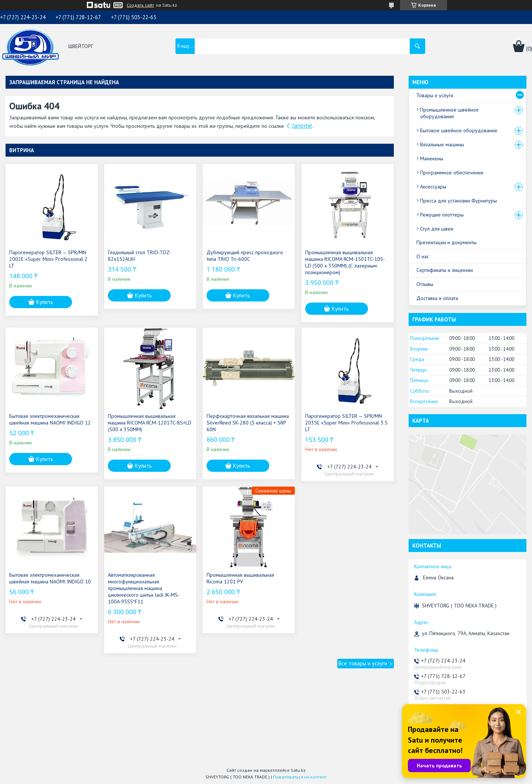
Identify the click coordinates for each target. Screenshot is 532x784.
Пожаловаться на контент (300, 777)
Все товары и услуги (363, 663)
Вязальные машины (442, 144)
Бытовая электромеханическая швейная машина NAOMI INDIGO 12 (50, 419)
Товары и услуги (435, 95)
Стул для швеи (437, 229)
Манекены (432, 158)
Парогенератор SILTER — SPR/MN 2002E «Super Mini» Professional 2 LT (48, 259)
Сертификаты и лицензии (445, 270)
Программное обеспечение (452, 173)
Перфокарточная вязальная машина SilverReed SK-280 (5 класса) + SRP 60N (248, 423)
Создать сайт (140, 5)
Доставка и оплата (437, 298)
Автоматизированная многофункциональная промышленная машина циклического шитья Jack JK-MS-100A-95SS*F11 (144, 588)
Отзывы (425, 284)
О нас (423, 256)
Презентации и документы (446, 242)
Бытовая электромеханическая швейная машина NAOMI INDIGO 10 (50, 578)
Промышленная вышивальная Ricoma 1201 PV (240, 578)
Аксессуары (433, 187)
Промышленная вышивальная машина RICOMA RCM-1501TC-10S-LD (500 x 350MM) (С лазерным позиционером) (345, 262)
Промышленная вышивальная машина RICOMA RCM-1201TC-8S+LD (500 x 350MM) (150, 423)
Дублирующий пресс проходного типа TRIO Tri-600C (245, 256)
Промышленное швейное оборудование (449, 113)
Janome (302, 126)
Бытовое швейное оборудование (459, 130)
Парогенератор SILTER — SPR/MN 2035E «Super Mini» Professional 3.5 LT (346, 423)
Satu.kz (298, 770)
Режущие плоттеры (442, 215)
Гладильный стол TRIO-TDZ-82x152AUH (139, 256)
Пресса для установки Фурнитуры (458, 201)
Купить (45, 302)
